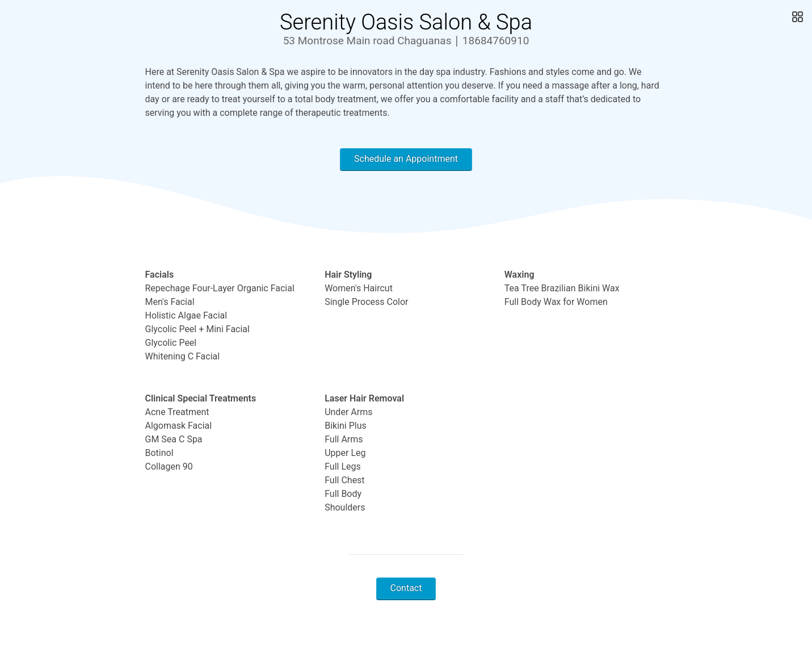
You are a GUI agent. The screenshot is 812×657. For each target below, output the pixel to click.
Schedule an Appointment (406, 159)
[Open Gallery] (796, 17)
